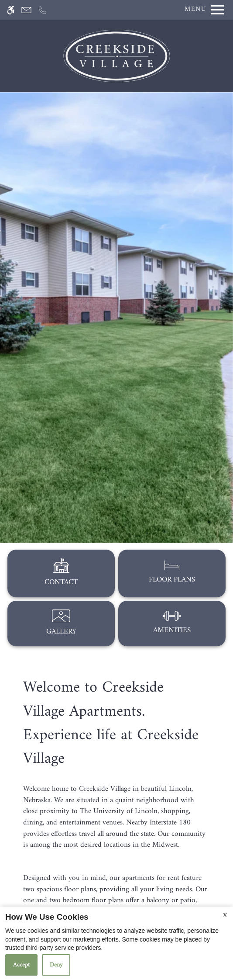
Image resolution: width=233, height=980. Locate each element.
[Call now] (43, 10)
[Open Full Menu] (202, 10)
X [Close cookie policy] (225, 916)
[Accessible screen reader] (11, 10)
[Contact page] (26, 10)
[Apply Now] (54, 10)
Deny (56, 965)
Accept (21, 965)
